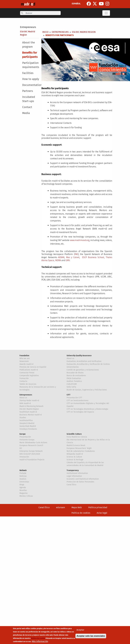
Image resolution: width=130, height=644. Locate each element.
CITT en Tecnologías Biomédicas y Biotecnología (87, 409)
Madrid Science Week (76, 445)
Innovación (24, 457)
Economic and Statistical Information (83, 479)
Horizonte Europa (27, 440)
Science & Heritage (75, 460)
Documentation (32, 85)
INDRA (58, 260)
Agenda (23, 487)
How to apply (31, 79)
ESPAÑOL (76, 4)
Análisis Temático (74, 381)
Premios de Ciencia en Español (33, 367)
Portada (23, 473)
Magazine (24, 493)
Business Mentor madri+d (31, 415)
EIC (21, 448)
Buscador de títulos (75, 373)
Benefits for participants (30, 55)
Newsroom (24, 361)
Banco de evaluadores (76, 376)
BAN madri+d (25, 403)
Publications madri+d (29, 370)
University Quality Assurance (79, 356)
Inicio (45, 32)
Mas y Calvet (73, 257)
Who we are (25, 358)
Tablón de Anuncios (28, 384)
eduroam (61, 507)
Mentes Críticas (26, 496)
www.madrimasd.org (80, 240)
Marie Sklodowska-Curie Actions (33, 443)
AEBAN (61, 257)
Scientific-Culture (74, 434)
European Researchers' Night (79, 448)
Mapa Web (77, 507)
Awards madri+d (26, 364)
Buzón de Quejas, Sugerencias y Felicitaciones (87, 390)
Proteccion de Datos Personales (80, 482)
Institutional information (77, 473)
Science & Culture (74, 457)
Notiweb (23, 470)
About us (70, 358)
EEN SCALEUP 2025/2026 (30, 454)
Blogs (22, 485)
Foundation (24, 356)
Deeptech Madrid (27, 423)
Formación (24, 378)
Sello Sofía (71, 387)
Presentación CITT (74, 398)
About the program (29, 45)
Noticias (23, 476)
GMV (68, 260)
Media (26, 113)
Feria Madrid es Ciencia (77, 437)
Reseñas (23, 490)
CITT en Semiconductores (78, 400)
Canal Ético (71, 485)
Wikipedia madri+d (75, 454)
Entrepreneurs (28, 27)
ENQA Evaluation (74, 378)
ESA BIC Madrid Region (84, 32)
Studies (23, 418)
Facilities (28, 73)
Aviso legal (102, 513)
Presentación (25, 437)
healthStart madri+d (28, 412)
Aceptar (80, 630)
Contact (27, 107)
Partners (28, 91)
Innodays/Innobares (28, 429)
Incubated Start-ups (29, 99)
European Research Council (31, 445)
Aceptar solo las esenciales (91, 636)
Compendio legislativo (29, 376)
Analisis (23, 479)
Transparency (73, 470)
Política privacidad (98, 507)
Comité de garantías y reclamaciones (83, 370)
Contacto (23, 381)
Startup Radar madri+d (29, 400)
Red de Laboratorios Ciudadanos (81, 451)
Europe (23, 434)
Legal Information (74, 476)
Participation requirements (31, 65)
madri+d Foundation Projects (32, 460)
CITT (69, 395)
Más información (40, 641)
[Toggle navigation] (106, 13)
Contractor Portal (27, 373)
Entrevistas (24, 482)
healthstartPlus (26, 420)
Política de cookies (81, 513)
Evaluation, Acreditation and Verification (84, 361)
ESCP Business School (93, 257)
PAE (76, 254)
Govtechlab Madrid (28, 426)
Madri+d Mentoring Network (31, 406)
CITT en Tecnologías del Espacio (80, 412)
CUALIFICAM (72, 384)
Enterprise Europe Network (31, 451)
